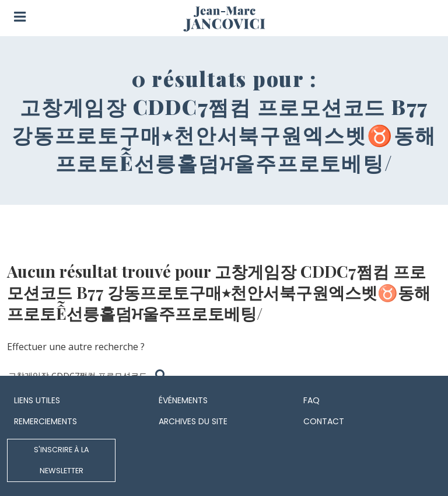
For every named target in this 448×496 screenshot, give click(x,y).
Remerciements (45, 421)
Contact (324, 421)
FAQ (311, 400)
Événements (183, 400)
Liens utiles (37, 400)
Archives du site (193, 421)
